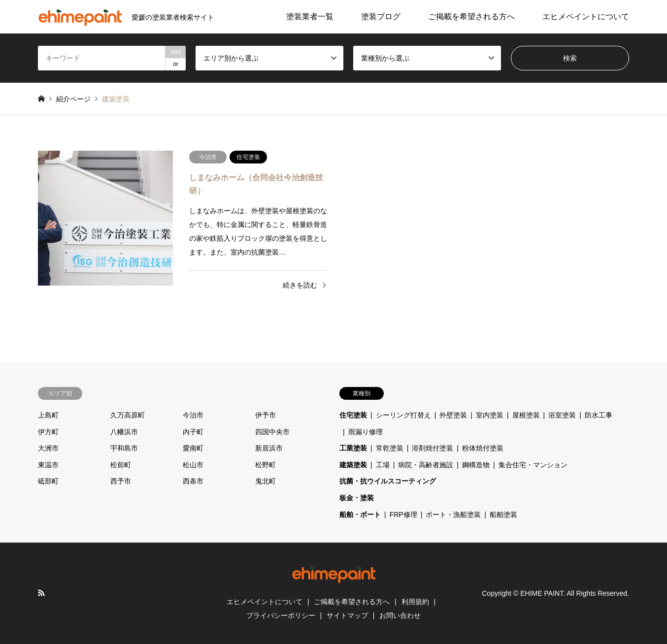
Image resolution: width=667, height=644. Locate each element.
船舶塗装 (503, 515)
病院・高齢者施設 (426, 465)
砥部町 (48, 481)
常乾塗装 (390, 448)
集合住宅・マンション (533, 465)
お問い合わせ (400, 615)
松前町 (121, 465)
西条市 (193, 481)
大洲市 (48, 448)
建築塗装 (353, 465)
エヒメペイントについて (586, 16)
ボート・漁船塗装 (453, 515)
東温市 (48, 465)
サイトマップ (347, 615)
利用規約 (415, 602)
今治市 (193, 415)
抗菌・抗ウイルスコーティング (388, 481)
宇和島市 (124, 448)
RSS (41, 593)
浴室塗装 (562, 415)
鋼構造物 (476, 465)
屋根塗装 (526, 415)
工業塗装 (353, 448)
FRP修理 (403, 515)
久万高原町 (128, 415)
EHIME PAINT (542, 593)
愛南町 (193, 448)
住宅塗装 (353, 415)
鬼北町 (266, 481)
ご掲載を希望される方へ (471, 16)
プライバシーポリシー (281, 615)
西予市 (121, 481)
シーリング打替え (403, 415)
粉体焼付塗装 (483, 448)
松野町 (266, 465)
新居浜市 (269, 448)
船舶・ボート (360, 515)
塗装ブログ (381, 16)
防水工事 (599, 415)
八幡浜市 (124, 432)
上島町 (48, 415)
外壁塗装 (453, 415)
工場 (383, 465)
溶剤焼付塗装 (433, 448)
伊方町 (48, 432)
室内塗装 (490, 415)
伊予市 (266, 415)
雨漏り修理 (366, 432)
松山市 (193, 465)
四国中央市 (272, 432)
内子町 (193, 432)
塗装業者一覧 (310, 16)
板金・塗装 (357, 498)
